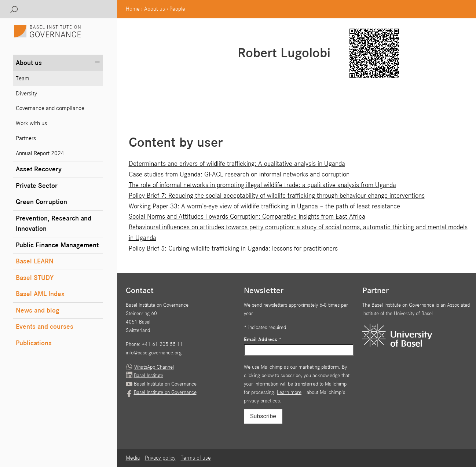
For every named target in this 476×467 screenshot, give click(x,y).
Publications (34, 343)
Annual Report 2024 (40, 154)
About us (155, 9)
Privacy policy (160, 458)
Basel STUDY (35, 278)
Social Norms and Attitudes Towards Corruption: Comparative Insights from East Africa (247, 217)
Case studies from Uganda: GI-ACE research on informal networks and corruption (239, 174)
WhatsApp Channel (154, 367)
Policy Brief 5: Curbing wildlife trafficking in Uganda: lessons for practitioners (233, 249)
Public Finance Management (57, 245)
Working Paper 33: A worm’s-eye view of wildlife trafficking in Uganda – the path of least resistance (264, 206)
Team (23, 79)
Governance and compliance (50, 108)
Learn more (289, 393)
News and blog (38, 311)
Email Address (263, 340)
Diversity (26, 94)
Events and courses (45, 327)
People (177, 9)
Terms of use (196, 458)
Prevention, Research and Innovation (54, 224)
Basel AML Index (40, 294)
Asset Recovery (39, 169)
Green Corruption (41, 202)
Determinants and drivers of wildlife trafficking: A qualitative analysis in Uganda (237, 164)
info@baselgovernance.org (154, 353)
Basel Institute (149, 376)
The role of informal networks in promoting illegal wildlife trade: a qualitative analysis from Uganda (262, 185)
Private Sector (37, 186)
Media (133, 458)
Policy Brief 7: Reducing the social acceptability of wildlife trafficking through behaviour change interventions (277, 196)
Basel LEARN (35, 261)
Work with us (31, 123)
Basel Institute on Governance (165, 384)
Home (133, 9)
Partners (26, 138)
